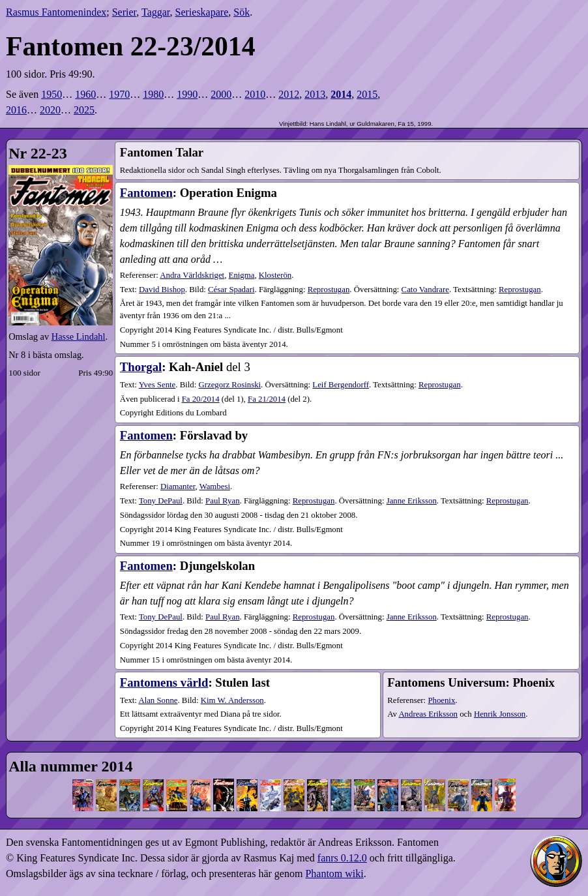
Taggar (156, 12)
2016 (16, 110)
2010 (255, 94)
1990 (187, 94)
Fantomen (146, 193)
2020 (50, 110)
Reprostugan (329, 290)
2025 (84, 110)
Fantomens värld (164, 682)
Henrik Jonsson (500, 714)
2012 (289, 94)
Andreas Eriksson (428, 714)
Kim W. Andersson (232, 700)
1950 (51, 94)
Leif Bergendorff (341, 385)
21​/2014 (267, 399)
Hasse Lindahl (79, 336)
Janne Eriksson (412, 501)
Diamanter (178, 486)
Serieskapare (202, 12)
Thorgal (141, 367)
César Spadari (231, 290)
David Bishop (162, 290)
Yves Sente (157, 385)
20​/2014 (201, 399)
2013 (315, 94)
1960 (85, 94)
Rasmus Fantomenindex (56, 12)
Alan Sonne (158, 700)
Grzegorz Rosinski (229, 385)
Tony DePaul (161, 501)
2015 (367, 94)
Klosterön (275, 275)
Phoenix (441, 700)
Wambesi (215, 486)
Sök (242, 12)
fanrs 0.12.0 (342, 858)
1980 (153, 94)
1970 (119, 94)
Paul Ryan (222, 501)
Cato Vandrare (425, 290)
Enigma (242, 275)
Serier (125, 12)
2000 (221, 94)
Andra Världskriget (192, 275)
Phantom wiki (334, 874)
